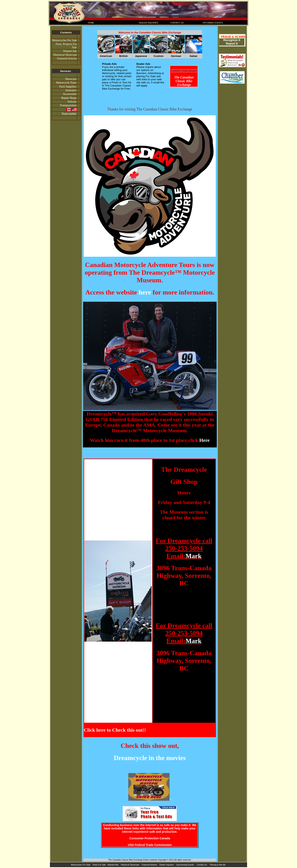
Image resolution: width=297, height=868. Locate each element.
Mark (193, 556)
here (145, 292)
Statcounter (69, 114)
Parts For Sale (99, 865)
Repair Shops (69, 98)
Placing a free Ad (218, 865)
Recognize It (232, 40)
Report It (232, 44)
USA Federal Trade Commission (150, 845)
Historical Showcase (130, 865)
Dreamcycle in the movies (150, 758)
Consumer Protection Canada (150, 838)
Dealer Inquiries (167, 865)
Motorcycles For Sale (65, 40)
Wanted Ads (113, 865)
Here (204, 440)
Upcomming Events (185, 865)
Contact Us (202, 865)
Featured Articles (150, 865)
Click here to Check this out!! (115, 730)
